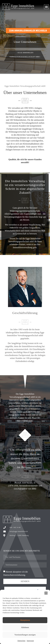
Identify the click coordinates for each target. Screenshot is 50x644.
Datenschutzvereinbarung (14, 575)
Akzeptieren (25, 620)
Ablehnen (25, 627)
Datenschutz (21, 641)
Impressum (30, 641)
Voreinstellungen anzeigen (25, 635)
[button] (46, 593)
